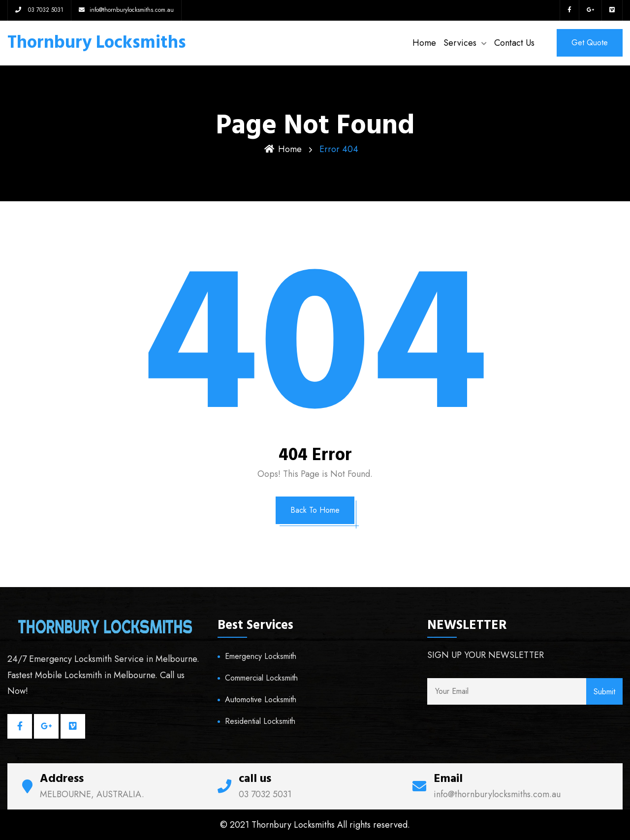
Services (460, 43)
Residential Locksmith (260, 721)
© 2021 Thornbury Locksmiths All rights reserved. (315, 825)
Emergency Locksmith (261, 656)
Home (424, 43)
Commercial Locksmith (261, 678)
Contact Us (514, 43)
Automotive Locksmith (261, 700)
